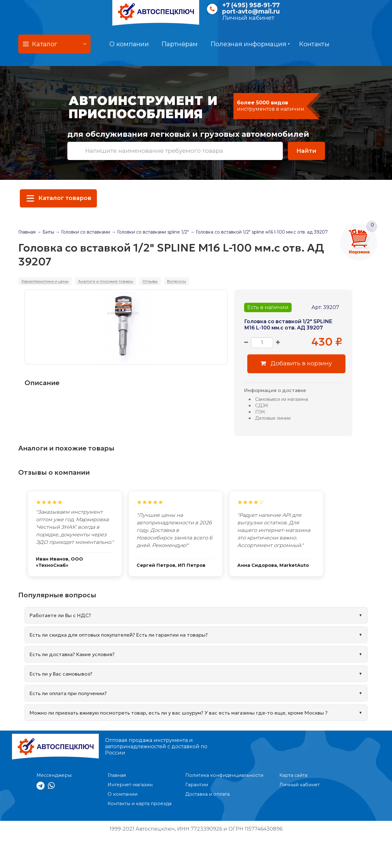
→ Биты (45, 232)
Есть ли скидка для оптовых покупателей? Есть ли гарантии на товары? (119, 635)
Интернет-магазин (130, 785)
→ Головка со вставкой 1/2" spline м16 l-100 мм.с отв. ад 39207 (259, 232)
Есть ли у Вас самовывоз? (61, 674)
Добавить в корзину (296, 363)
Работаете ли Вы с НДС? (60, 615)
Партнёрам (180, 44)
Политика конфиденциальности (224, 775)
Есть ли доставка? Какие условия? (72, 654)
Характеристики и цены (45, 281)
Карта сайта (293, 775)
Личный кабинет (248, 18)
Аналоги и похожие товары (106, 281)
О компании (129, 44)
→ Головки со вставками (83, 232)
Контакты (314, 44)
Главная (27, 232)
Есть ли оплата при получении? (68, 693)
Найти (306, 151)
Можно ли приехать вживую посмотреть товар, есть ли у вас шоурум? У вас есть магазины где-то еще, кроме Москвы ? (179, 713)
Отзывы (150, 281)
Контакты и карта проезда (140, 804)
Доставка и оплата (207, 794)
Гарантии (197, 785)
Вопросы (176, 281)
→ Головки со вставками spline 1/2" (150, 232)
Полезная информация (250, 44)
